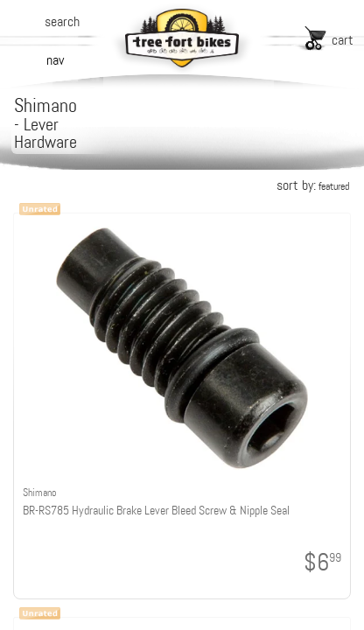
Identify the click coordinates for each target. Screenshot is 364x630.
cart (343, 40)
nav (55, 60)
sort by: (313, 185)
